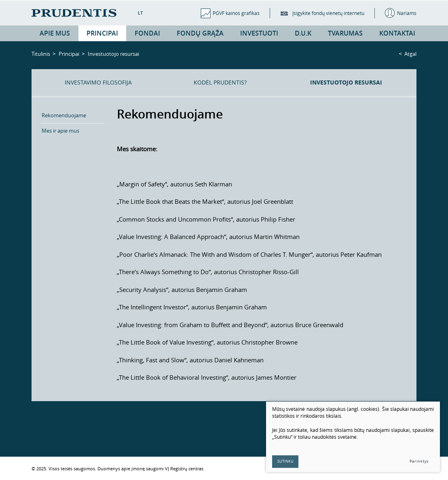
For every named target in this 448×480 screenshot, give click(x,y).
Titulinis (41, 54)
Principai (69, 54)
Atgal (410, 54)
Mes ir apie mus (60, 131)
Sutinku (285, 461)
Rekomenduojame (64, 115)
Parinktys (419, 461)
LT (140, 13)
